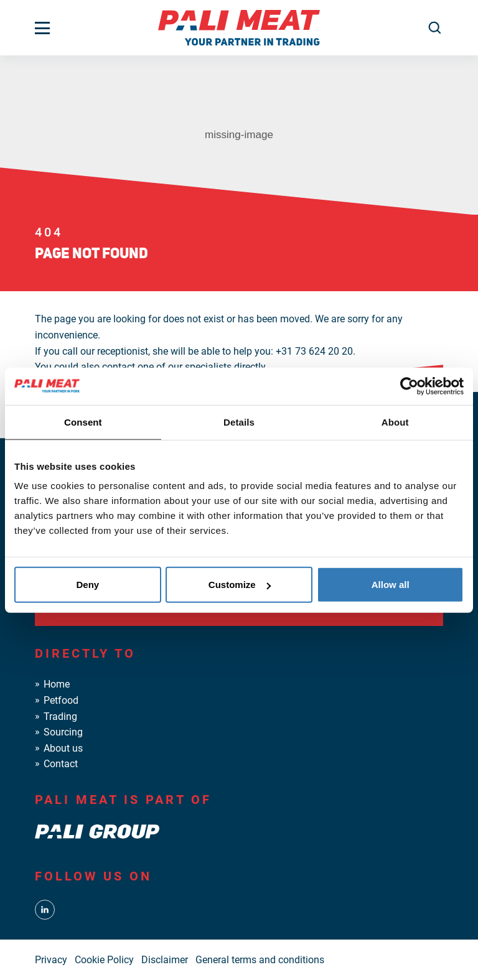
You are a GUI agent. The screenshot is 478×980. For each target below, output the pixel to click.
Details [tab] (239, 422)
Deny (87, 585)
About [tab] (395, 422)
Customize (240, 585)
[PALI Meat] (239, 27)
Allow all (391, 585)
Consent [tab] (83, 422)
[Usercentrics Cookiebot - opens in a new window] (409, 386)
